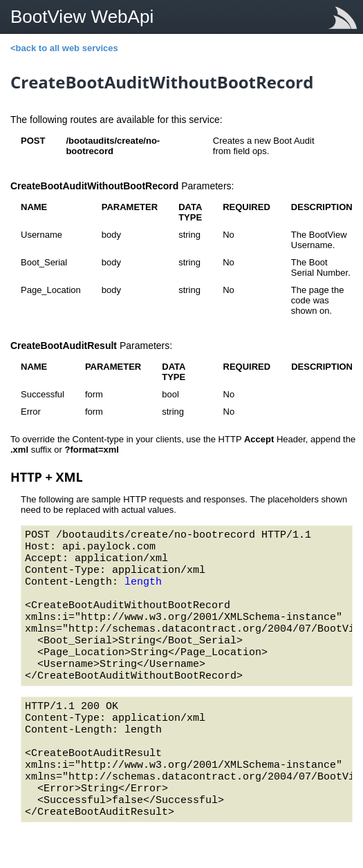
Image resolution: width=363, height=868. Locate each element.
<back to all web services (64, 48)
